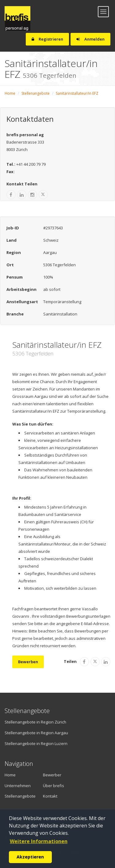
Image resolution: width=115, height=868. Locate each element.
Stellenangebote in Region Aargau (36, 733)
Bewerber (52, 775)
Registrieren (47, 39)
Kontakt (50, 796)
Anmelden (90, 39)
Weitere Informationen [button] (39, 841)
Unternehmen (15, 786)
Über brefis (54, 786)
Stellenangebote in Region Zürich (35, 722)
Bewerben (28, 662)
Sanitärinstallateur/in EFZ (77, 93)
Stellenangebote (36, 93)
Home (10, 93)
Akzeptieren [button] (30, 857)
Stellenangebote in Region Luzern (36, 743)
